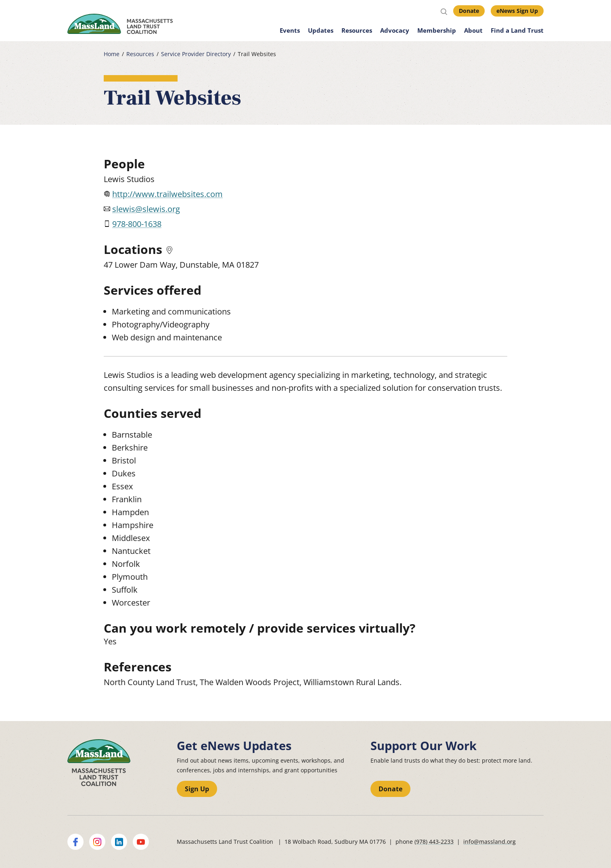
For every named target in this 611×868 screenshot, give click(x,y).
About (473, 30)
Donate (469, 11)
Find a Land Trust (517, 30)
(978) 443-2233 (434, 842)
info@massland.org (490, 842)
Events (290, 30)
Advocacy (395, 30)
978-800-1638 (137, 224)
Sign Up (197, 789)
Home (112, 54)
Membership (437, 30)
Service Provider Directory (196, 54)
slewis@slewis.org (146, 209)
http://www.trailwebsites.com (167, 194)
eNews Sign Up (517, 11)
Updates (321, 30)
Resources (357, 30)
